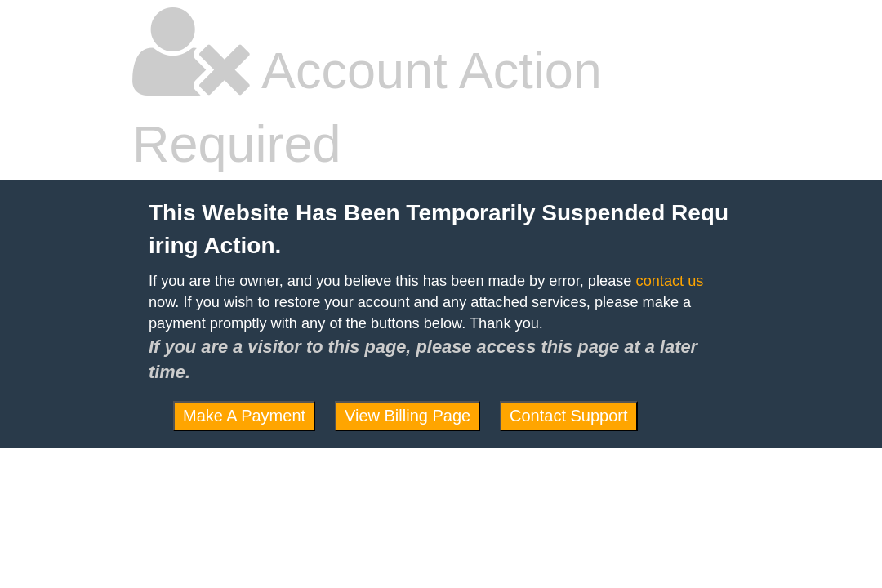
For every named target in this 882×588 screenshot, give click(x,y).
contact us (670, 281)
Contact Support (569, 416)
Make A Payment (244, 416)
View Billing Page (408, 416)
